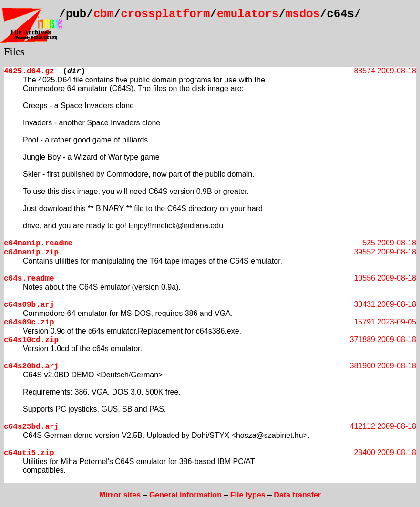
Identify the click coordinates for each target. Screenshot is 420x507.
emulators (248, 14)
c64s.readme (29, 279)
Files (14, 52)
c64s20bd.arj (31, 366)
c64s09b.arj (29, 305)
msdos (303, 14)
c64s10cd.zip (31, 340)
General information (185, 495)
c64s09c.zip (29, 323)
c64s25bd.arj (31, 427)
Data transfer (297, 495)
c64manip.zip (31, 253)
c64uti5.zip (29, 453)
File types (248, 495)
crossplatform (165, 14)
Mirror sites (120, 495)
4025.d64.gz (29, 71)
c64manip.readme (38, 243)
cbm (104, 14)
